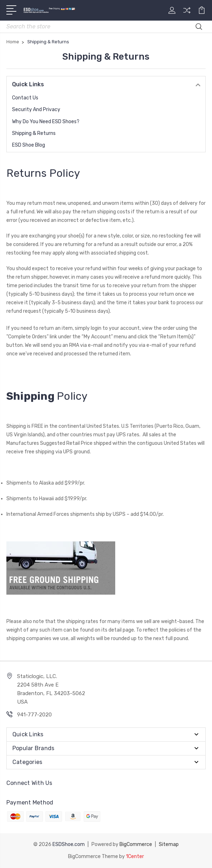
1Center (135, 856)
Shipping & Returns (34, 133)
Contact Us (25, 98)
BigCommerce (136, 844)
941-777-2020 (34, 715)
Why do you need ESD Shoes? (46, 122)
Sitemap (169, 844)
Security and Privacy (36, 110)
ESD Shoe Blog (29, 145)
